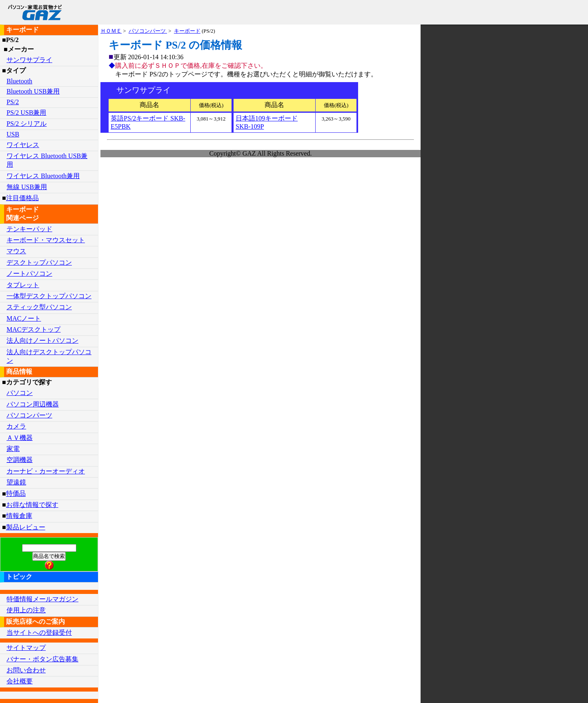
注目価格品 (22, 198)
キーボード (187, 31)
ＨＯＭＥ (111, 31)
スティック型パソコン (39, 307)
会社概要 (20, 681)
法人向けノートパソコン (42, 340)
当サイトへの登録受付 (39, 633)
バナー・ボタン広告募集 (42, 659)
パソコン (20, 393)
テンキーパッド (29, 229)
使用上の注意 (26, 610)
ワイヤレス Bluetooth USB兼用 (47, 160)
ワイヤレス (23, 145)
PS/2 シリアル (27, 124)
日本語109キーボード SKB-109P (267, 122)
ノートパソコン (29, 273)
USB (13, 134)
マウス (16, 251)
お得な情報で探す (32, 505)
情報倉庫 (19, 516)
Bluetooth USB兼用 (33, 91)
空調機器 (20, 460)
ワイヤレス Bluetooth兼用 (43, 176)
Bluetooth (19, 81)
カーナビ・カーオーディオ (46, 471)
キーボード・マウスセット (46, 240)
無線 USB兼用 (27, 187)
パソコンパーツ (148, 31)
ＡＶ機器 (20, 438)
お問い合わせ (26, 670)
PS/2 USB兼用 (26, 113)
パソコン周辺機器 (33, 404)
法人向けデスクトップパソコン (49, 356)
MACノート (24, 318)
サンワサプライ (29, 60)
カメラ (16, 426)
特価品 (16, 494)
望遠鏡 (16, 482)
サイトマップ (26, 648)
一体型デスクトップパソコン (49, 296)
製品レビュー (26, 527)
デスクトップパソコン (39, 262)
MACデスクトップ (33, 329)
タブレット (23, 285)
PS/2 (13, 102)
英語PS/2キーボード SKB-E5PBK (148, 122)
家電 (13, 449)
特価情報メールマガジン (42, 599)
